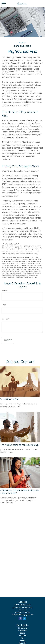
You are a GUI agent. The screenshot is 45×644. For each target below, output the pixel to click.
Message (6, 319)
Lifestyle (22, 643)
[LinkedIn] (24, 618)
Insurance (22, 635)
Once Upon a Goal (10, 399)
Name (4, 291)
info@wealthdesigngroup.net (23, 615)
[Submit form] (8, 340)
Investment (22, 630)
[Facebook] (20, 618)
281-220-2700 (25, 605)
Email (4, 305)
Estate (23, 633)
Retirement (22, 628)
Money (22, 640)
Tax (23, 638)
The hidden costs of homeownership (19, 445)
